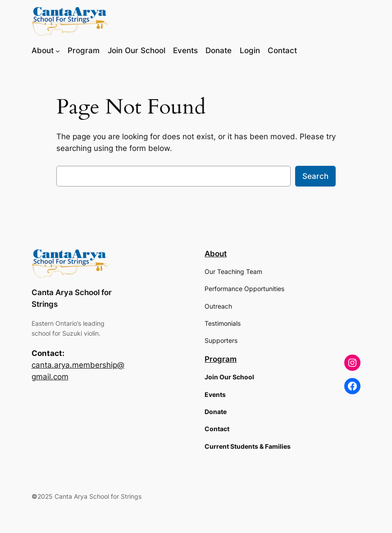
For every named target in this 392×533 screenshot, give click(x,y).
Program (221, 359)
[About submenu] (58, 50)
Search (315, 176)
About (216, 254)
